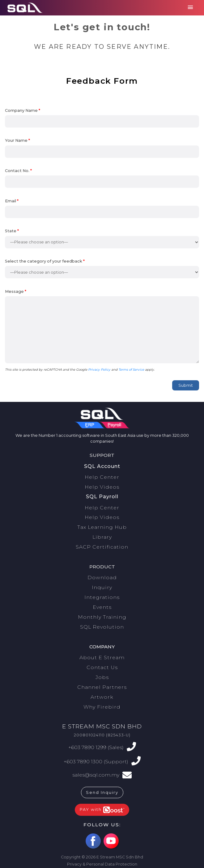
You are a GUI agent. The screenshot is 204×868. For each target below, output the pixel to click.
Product (102, 567)
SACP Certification (102, 547)
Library (102, 537)
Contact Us (102, 667)
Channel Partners (102, 687)
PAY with (102, 810)
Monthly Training (102, 617)
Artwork (102, 697)
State (102, 238)
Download (102, 577)
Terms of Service (131, 370)
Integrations (102, 597)
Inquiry (102, 587)
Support (102, 455)
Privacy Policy (99, 370)
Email (102, 209)
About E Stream (102, 657)
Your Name (102, 148)
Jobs (102, 677)
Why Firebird (102, 707)
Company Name (102, 118)
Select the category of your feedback (102, 269)
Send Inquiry (102, 792)
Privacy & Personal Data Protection (102, 864)
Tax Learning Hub (102, 527)
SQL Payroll (102, 497)
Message (102, 327)
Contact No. (102, 178)
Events (102, 607)
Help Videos (102, 487)
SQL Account (102, 466)
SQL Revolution (102, 627)
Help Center (102, 477)
